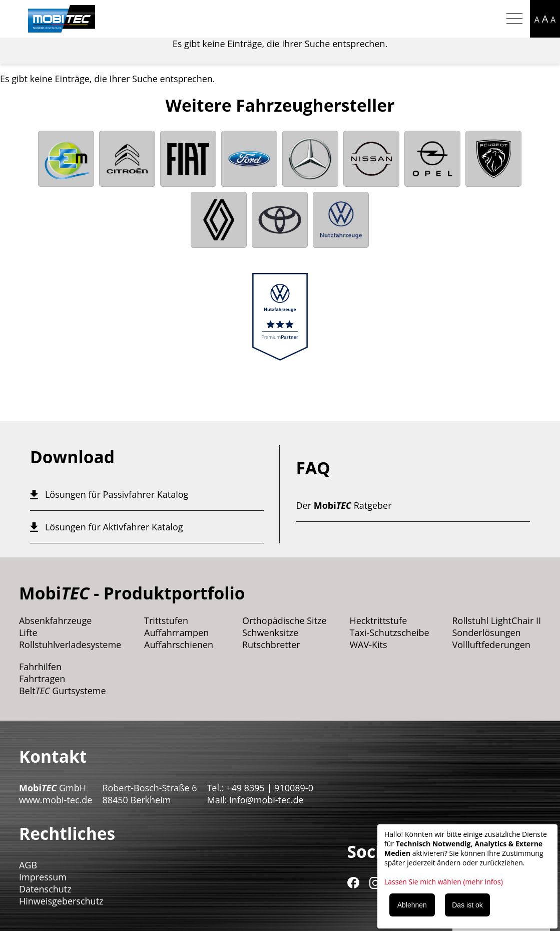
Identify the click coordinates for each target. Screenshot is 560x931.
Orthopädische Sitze (285, 620)
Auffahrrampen (176, 633)
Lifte (28, 633)
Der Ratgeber (344, 505)
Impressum (43, 877)
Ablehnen (412, 905)
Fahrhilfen (40, 667)
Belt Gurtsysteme (63, 691)
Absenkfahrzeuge (56, 620)
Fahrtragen (42, 679)
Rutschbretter (271, 645)
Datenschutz (45, 889)
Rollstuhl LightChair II (496, 620)
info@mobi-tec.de (266, 800)
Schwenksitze (270, 633)
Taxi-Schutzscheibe (389, 633)
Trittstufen (166, 620)
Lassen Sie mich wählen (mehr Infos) (444, 882)
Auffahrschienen (179, 645)
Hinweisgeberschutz (61, 901)
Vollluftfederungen (491, 645)
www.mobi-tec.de (56, 800)
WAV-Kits (368, 645)
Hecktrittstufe (378, 620)
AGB (28, 865)
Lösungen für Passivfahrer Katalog (117, 494)
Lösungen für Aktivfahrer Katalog (114, 527)
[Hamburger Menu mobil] (514, 19)
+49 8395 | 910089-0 (270, 788)
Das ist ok (467, 905)
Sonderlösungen (486, 633)
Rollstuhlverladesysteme (70, 645)
